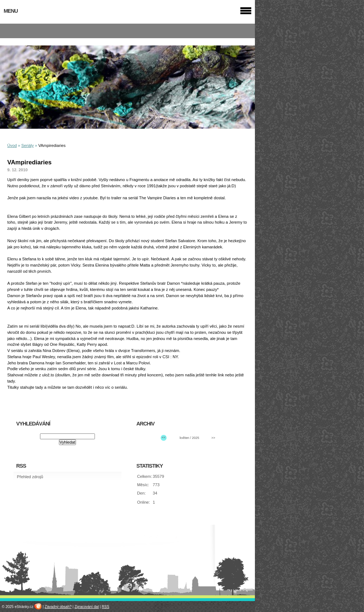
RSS (106, 607)
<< (164, 437)
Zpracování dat (87, 607)
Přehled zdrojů (30, 477)
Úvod (12, 145)
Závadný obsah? (58, 607)
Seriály (28, 145)
